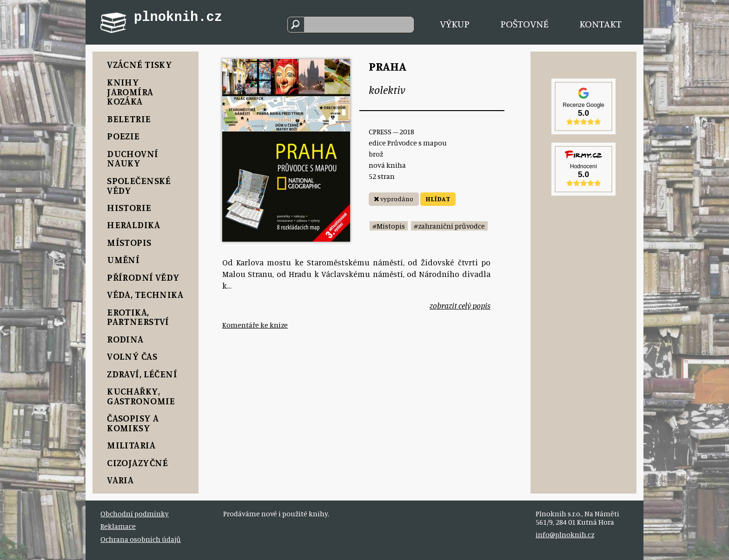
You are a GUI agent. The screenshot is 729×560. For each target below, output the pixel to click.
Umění (123, 260)
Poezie (123, 136)
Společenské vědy (139, 185)
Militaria (131, 445)
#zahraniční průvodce (449, 226)
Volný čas (132, 356)
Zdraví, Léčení (142, 374)
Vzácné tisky (139, 64)
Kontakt (600, 23)
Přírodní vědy (143, 277)
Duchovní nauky (133, 158)
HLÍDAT (438, 199)
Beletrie (129, 119)
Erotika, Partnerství (138, 317)
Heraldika (133, 225)
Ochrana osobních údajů (141, 539)
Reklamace (118, 526)
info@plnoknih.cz (565, 534)
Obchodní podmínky (135, 514)
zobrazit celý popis (460, 306)
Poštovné (524, 23)
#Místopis (389, 226)
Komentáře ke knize (255, 325)
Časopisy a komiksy (133, 423)
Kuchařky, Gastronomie (141, 396)
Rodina (125, 339)
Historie (129, 208)
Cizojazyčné (138, 463)
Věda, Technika (145, 294)
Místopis (129, 242)
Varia (120, 480)
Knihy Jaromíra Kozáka (130, 92)
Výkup (455, 23)
